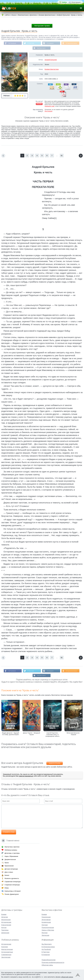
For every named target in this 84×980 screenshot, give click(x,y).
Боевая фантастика (52, 69)
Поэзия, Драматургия (12, 894)
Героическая (46, 917)
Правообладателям (48, 960)
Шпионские (5, 933)
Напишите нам (49, 106)
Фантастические (7, 949)
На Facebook (12, 43)
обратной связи (67, 977)
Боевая (44, 914)
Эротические (6, 957)
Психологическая (48, 927)
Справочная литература (13, 882)
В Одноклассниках (72, 43)
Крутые (4, 927)
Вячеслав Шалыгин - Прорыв (74, 734)
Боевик (4, 914)
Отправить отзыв (9, 832)
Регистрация (76, 2)
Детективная (46, 920)
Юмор (7, 888)
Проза (7, 863)
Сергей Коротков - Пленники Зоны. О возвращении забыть (53, 735)
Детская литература (11, 869)
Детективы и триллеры (12, 853)
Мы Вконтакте (41, 48)
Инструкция (48, 111)
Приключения (9, 866)
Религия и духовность (12, 878)
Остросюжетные (7, 952)
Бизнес (7, 875)
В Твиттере (31, 43)
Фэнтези (45, 933)
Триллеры (5, 930)
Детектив (5, 917)
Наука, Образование (11, 856)
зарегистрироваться (26, 776)
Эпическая (45, 935)
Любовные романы (11, 850)
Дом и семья (9, 872)
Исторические (6, 922)
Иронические (6, 920)
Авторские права (42, 26)
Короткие (5, 947)
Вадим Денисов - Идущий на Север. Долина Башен (11, 734)
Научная (45, 925)
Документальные (10, 859)
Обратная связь (47, 965)
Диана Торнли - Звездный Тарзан (32, 734)
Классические (6, 925)
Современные (6, 955)
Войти (65, 2)
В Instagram (50, 43)
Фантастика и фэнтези (12, 847)
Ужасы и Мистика (48, 930)
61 (62, 156)
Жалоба (39, 104)
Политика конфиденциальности (53, 962)
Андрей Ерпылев (51, 60)
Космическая (46, 922)
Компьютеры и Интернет (13, 891)
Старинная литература (12, 885)
